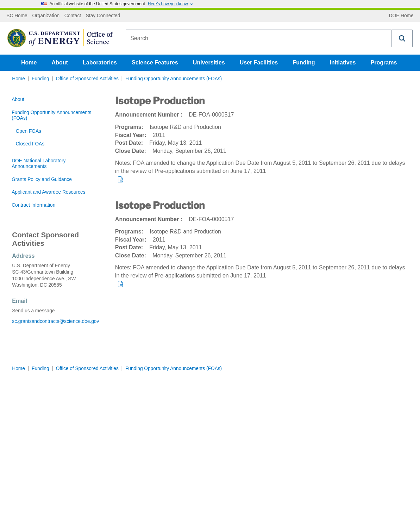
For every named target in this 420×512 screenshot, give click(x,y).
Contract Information (33, 205)
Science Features (155, 63)
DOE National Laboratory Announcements (39, 164)
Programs (384, 63)
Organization (46, 16)
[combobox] (259, 38)
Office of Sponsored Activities (87, 79)
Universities (209, 63)
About (60, 63)
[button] (402, 38)
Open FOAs (29, 131)
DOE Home (401, 16)
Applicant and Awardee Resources (48, 192)
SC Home (17, 16)
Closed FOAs (30, 144)
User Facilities (259, 63)
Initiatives (343, 63)
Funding (304, 63)
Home (29, 63)
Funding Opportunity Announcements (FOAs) (174, 79)
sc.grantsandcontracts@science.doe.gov (55, 321)
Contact (73, 16)
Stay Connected (103, 16)
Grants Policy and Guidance (42, 179)
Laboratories (100, 63)
